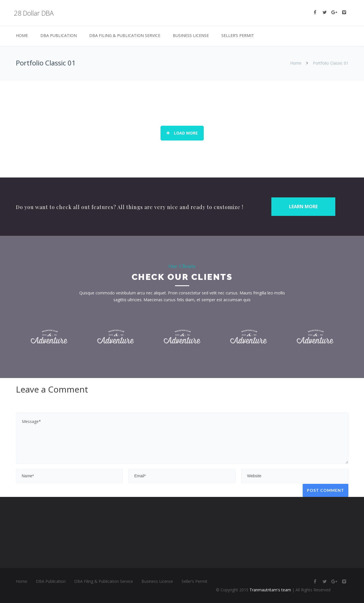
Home (22, 35)
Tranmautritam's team (270, 590)
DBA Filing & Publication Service (125, 35)
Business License (191, 35)
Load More (182, 133)
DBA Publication (59, 35)
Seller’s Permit (238, 35)
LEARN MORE (303, 206)
